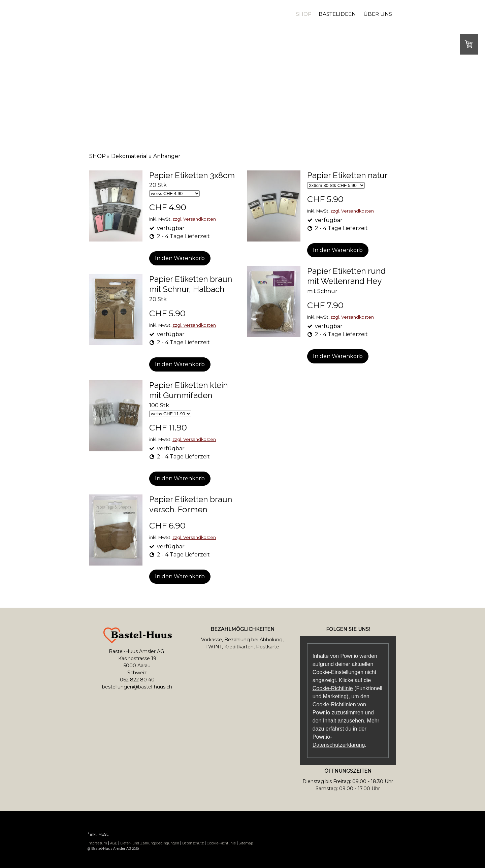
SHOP (304, 14)
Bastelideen (337, 14)
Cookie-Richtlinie (333, 688)
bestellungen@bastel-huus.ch (137, 687)
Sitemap (246, 843)
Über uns (378, 14)
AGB (114, 843)
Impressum (97, 843)
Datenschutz (193, 843)
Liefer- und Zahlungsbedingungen (150, 843)
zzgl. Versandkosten (194, 219)
